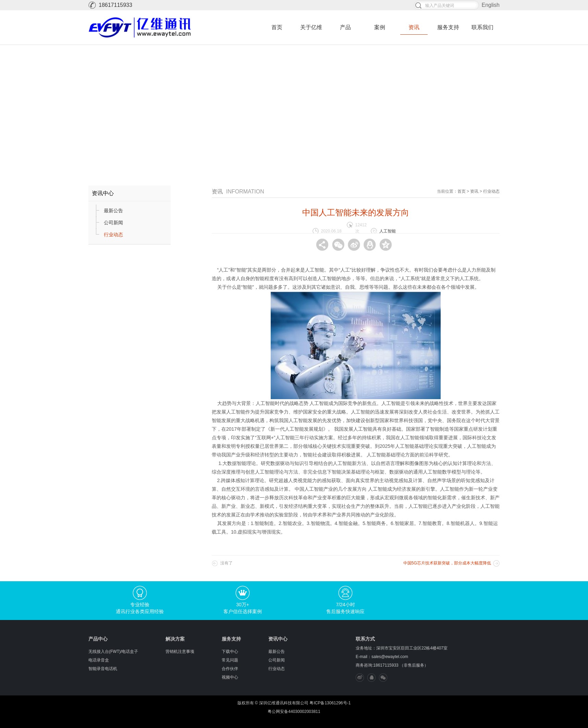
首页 (277, 27)
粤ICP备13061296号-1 (330, 703)
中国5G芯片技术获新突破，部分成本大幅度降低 (447, 563)
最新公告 (113, 211)
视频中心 (230, 677)
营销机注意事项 (180, 652)
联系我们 (482, 27)
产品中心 (98, 639)
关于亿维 (311, 27)
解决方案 (175, 639)
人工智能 (388, 231)
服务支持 (448, 27)
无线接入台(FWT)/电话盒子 (113, 652)
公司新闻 (113, 223)
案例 (380, 27)
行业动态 (113, 235)
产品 (345, 27)
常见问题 (230, 660)
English (491, 5)
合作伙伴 (230, 669)
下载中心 (230, 652)
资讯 (414, 27)
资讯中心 (278, 639)
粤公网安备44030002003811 (294, 712)
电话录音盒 (99, 660)
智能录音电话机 (103, 669)
